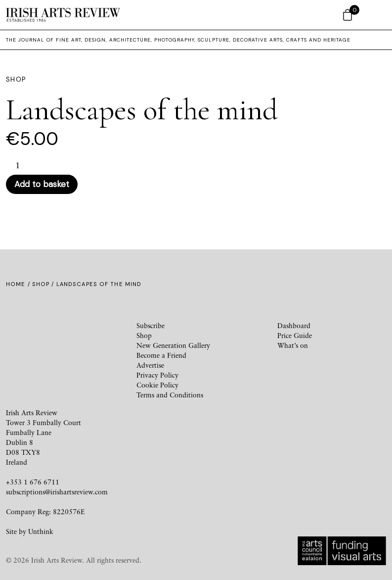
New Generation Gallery (173, 345)
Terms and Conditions (170, 395)
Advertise (150, 365)
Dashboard (294, 325)
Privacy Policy (157, 375)
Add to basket (42, 184)
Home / (19, 284)
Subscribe (151, 325)
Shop (41, 284)
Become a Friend (161, 355)
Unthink (41, 531)
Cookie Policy (157, 385)
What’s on (293, 345)
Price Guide (295, 335)
